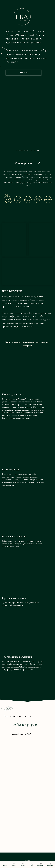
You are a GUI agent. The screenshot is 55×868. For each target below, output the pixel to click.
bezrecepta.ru (28, 861)
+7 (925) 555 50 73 (25, 725)
